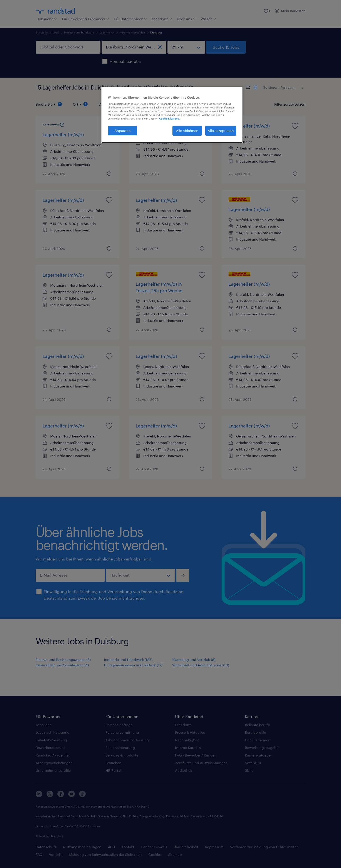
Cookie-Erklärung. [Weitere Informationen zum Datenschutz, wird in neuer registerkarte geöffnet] (169, 119)
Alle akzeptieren (221, 131)
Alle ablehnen (187, 131)
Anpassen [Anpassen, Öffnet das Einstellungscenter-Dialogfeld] (123, 131)
